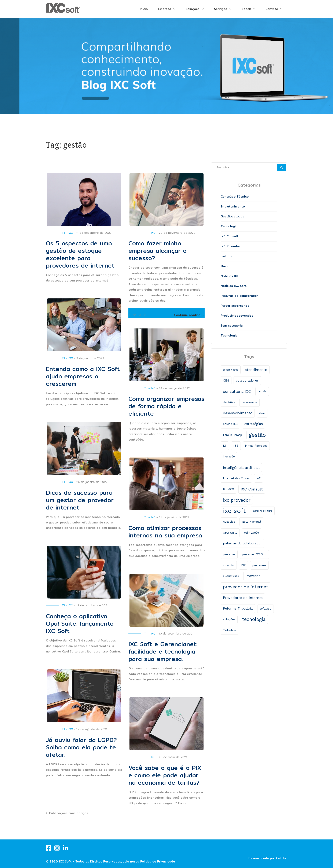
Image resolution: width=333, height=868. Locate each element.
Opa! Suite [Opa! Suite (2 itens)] (230, 533)
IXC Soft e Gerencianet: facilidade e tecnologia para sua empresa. (163, 651)
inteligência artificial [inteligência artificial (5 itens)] (241, 468)
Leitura (226, 256)
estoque (238, 216)
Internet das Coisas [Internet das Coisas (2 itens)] (236, 478)
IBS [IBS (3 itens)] (236, 446)
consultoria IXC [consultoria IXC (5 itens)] (237, 391)
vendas (248, 316)
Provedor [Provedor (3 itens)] (253, 576)
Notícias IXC (230, 276)
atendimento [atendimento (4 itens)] (256, 370)
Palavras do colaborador (239, 296)
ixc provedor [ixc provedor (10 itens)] (237, 500)
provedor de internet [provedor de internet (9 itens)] (246, 587)
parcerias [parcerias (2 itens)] (229, 554)
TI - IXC (67, 233)
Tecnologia (229, 226)
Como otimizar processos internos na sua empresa (165, 532)
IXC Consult (229, 236)
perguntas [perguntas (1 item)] (229, 565)
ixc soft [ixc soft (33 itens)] (234, 511)
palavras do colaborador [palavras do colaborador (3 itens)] (242, 543)
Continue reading (189, 315)
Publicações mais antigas (69, 813)
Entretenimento (233, 206)
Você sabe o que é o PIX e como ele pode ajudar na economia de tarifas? (165, 775)
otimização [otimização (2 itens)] (252, 533)
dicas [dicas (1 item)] (262, 413)
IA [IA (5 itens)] (225, 446)
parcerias (242, 306)
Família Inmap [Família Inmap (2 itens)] (233, 435)
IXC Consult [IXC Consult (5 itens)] (252, 489)
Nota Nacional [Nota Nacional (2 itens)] (251, 522)
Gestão (226, 216)
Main (224, 266)
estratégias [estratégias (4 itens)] (254, 424)
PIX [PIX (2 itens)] (243, 565)
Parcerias (228, 306)
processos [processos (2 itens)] (259, 565)
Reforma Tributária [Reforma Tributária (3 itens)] (238, 608)
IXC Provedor (230, 246)
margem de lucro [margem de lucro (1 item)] (262, 511)
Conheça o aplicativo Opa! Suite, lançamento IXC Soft (80, 624)
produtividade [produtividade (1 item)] (231, 576)
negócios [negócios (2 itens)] (229, 522)
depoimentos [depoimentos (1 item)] (250, 402)
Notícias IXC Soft (234, 286)
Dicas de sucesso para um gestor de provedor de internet (80, 500)
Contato (272, 9)
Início (144, 9)
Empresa (165, 9)
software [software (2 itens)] (266, 609)
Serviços (221, 9)
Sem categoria (232, 325)
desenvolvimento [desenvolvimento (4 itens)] (238, 413)
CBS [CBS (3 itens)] (226, 380)
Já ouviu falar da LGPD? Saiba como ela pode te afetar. (81, 747)
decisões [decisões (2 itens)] (229, 402)
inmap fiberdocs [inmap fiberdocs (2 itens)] (256, 446)
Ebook (246, 9)
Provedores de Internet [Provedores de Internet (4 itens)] (243, 598)
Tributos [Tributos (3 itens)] (229, 630)
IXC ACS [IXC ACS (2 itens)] (228, 489)
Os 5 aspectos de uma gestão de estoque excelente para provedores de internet (80, 254)
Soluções (193, 9)
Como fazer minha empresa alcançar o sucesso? (158, 251)
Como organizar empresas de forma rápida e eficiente (166, 406)
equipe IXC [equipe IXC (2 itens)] (230, 424)
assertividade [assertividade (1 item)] (231, 370)
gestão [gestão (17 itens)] (257, 435)
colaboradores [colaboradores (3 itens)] (247, 380)
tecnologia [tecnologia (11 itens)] (254, 619)
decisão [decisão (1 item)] (262, 391)
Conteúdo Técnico (235, 196)
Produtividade (231, 316)
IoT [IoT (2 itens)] (259, 478)
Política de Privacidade (158, 861)
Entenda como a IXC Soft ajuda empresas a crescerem (83, 376)
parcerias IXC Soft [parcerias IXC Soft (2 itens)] (254, 554)
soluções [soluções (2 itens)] (229, 619)
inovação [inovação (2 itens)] (229, 457)
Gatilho (282, 858)
